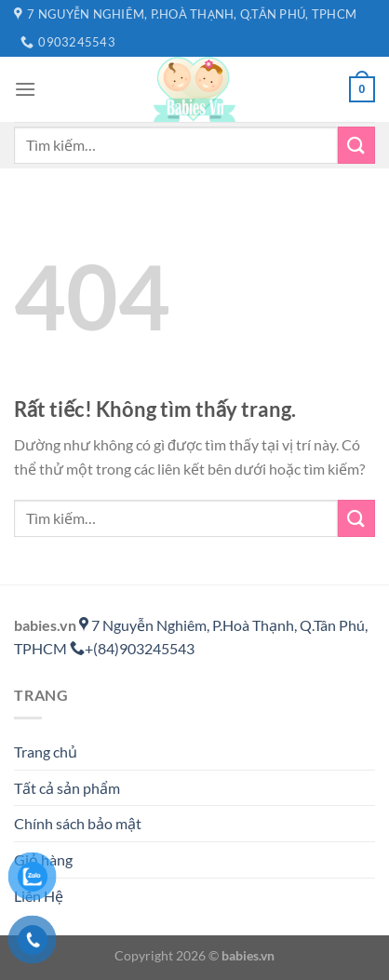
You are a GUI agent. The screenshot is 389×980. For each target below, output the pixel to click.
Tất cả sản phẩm (67, 788)
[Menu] (25, 89)
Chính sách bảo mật (78, 823)
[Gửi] (356, 145)
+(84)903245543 (132, 648)
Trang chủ (46, 752)
